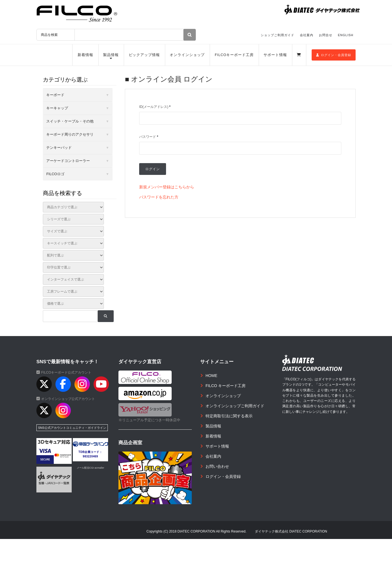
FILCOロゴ (55, 174)
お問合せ (326, 35)
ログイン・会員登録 (334, 55)
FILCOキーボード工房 (234, 55)
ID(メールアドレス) (155, 107)
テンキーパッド (59, 148)
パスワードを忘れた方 (159, 197)
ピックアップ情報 (144, 55)
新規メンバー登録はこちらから (167, 187)
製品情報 (111, 55)
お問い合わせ (217, 466)
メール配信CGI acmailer (90, 468)
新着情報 (85, 55)
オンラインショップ (187, 55)
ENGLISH (346, 35)
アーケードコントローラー (68, 161)
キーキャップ (57, 108)
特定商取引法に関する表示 (229, 416)
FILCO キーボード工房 (226, 386)
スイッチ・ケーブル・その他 (70, 121)
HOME (211, 376)
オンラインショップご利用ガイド (235, 406)
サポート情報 (275, 55)
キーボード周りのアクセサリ (70, 134)
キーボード (55, 95)
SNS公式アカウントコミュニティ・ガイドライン (72, 428)
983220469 (91, 456)
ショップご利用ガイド (277, 35)
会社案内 (307, 35)
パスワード (149, 137)
